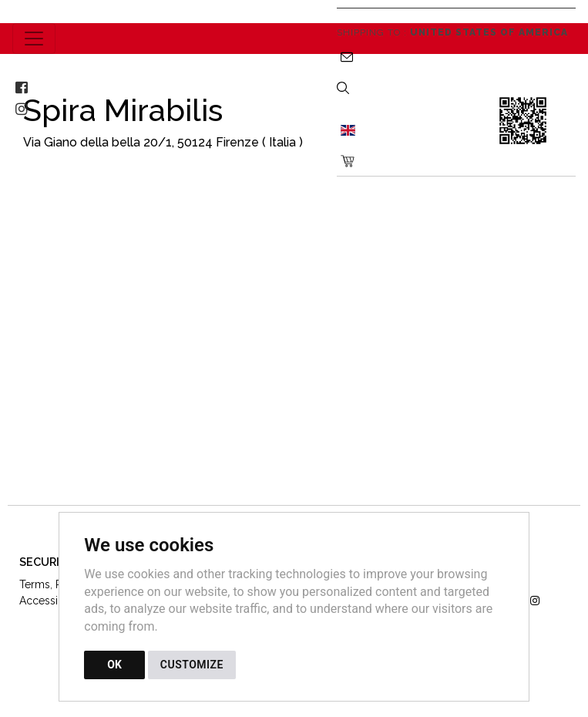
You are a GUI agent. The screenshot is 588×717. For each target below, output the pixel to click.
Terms (35, 584)
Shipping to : (452, 32)
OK (114, 665)
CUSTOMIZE (192, 665)
